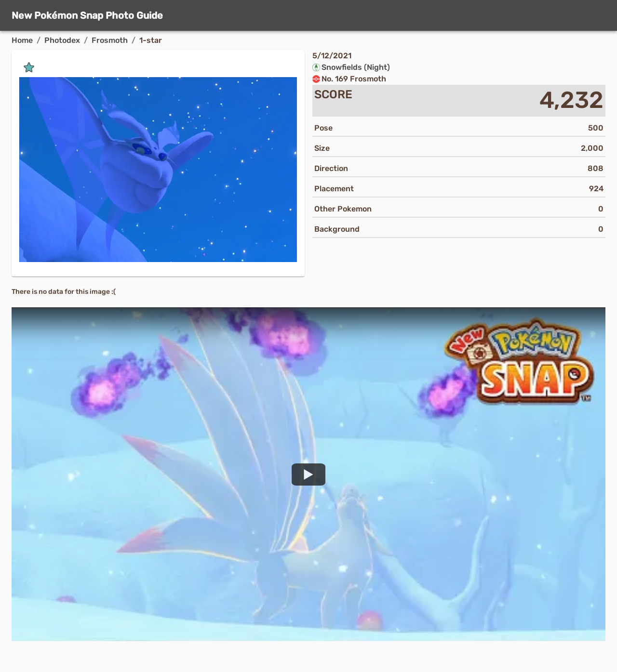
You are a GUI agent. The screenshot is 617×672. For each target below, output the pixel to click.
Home (22, 40)
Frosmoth (110, 40)
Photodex (62, 40)
